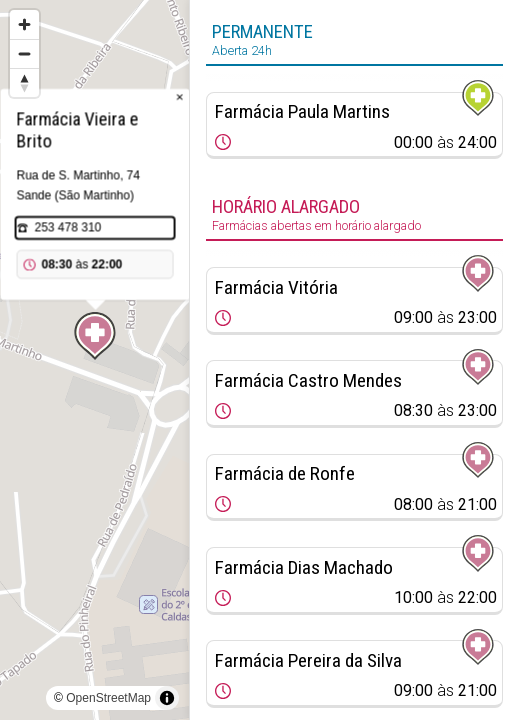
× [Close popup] (180, 97)
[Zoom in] (24, 24)
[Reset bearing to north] (24, 82)
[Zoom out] (24, 53)
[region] (94, 360)
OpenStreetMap (108, 698)
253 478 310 (68, 228)
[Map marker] (95, 336)
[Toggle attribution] (167, 698)
